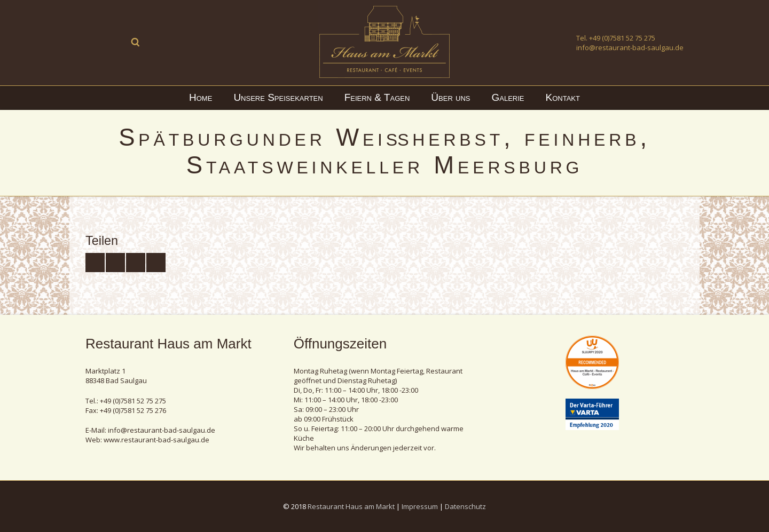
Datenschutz (465, 506)
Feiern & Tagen (377, 97)
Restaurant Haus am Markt (351, 506)
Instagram (115, 42)
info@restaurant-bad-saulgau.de (630, 47)
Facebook (95, 42)
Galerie (508, 97)
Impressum (420, 506)
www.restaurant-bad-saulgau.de (156, 440)
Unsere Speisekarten (278, 97)
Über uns (450, 97)
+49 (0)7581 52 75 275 (622, 38)
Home (201, 97)
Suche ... (136, 42)
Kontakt (563, 97)
